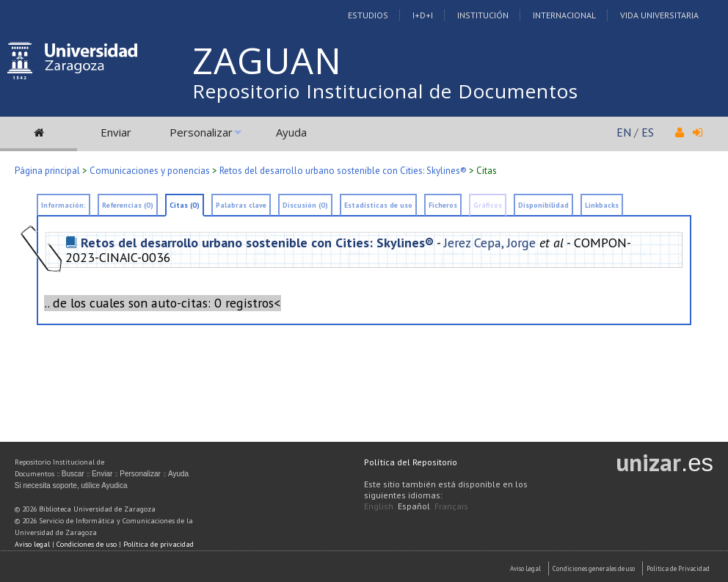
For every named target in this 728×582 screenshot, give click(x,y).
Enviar (116, 132)
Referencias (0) (128, 205)
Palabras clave (241, 205)
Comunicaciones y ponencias (150, 171)
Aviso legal (32, 544)
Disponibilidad (543, 205)
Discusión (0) (305, 205)
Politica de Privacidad (678, 568)
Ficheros (443, 205)
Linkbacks (602, 205)
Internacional (564, 15)
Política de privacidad (159, 544)
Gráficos (488, 205)
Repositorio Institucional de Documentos (385, 91)
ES (648, 132)
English (379, 506)
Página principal (47, 171)
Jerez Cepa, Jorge (490, 243)
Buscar (73, 474)
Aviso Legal (525, 568)
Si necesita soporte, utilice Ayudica (71, 485)
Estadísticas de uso (378, 205)
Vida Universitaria (659, 15)
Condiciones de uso (87, 544)
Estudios (368, 15)
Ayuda (291, 132)
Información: (63, 205)
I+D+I (423, 15)
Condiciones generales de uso (594, 568)
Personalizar (201, 132)
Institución (483, 15)
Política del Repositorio (411, 462)
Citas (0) (185, 205)
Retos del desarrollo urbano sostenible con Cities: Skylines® (343, 171)
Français (451, 506)
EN (624, 132)
